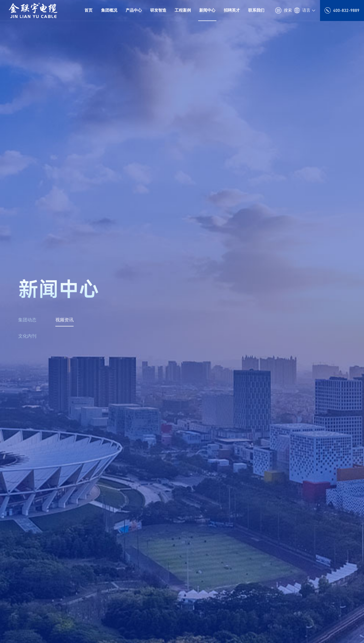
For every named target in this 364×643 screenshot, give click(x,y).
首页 (88, 10)
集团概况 (109, 10)
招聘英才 (232, 10)
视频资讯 (64, 320)
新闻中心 (207, 10)
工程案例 (183, 10)
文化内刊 (27, 336)
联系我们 (256, 10)
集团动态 (27, 320)
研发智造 (158, 10)
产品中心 (134, 10)
